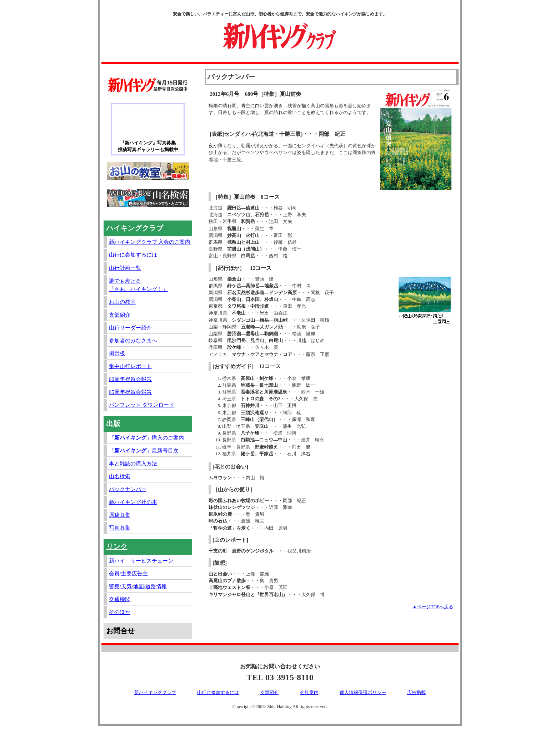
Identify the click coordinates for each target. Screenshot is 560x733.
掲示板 (117, 353)
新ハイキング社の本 (133, 502)
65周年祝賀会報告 (130, 392)
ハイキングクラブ (135, 228)
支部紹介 (120, 315)
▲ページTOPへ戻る (433, 607)
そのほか (120, 612)
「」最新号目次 (144, 450)
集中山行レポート (130, 366)
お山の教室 (122, 302)
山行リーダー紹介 (130, 328)
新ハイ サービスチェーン (141, 561)
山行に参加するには (133, 255)
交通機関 (120, 599)
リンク (117, 546)
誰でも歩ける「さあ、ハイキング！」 (138, 285)
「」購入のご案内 (146, 438)
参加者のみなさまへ (133, 340)
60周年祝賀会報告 (130, 379)
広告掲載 (416, 693)
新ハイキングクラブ (155, 693)
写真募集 (120, 528)
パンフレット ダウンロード (142, 405)
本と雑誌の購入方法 (133, 463)
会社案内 (309, 693)
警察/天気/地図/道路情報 (138, 586)
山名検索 (120, 476)
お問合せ (120, 631)
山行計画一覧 (125, 268)
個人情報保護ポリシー (363, 693)
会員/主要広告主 (128, 573)
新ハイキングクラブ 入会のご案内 (150, 242)
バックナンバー (128, 489)
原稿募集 (120, 515)
